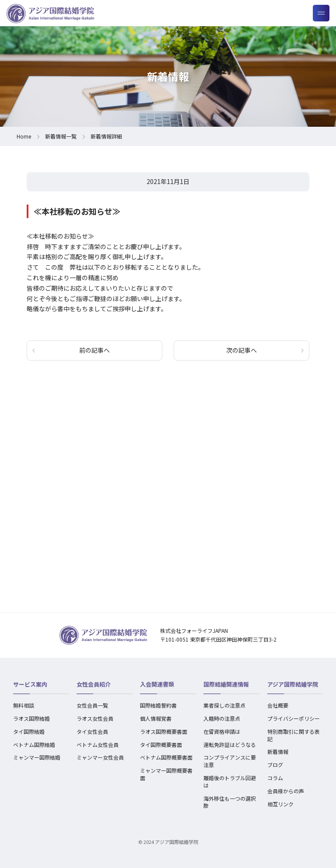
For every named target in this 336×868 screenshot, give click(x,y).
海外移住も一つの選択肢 (230, 802)
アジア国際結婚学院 (293, 684)
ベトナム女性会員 (98, 745)
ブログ (275, 765)
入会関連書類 (157, 684)
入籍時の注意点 (222, 718)
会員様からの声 (286, 791)
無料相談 (24, 705)
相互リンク (280, 804)
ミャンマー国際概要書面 (166, 774)
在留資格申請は (222, 731)
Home (24, 136)
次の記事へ (241, 350)
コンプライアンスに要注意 (230, 761)
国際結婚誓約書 (158, 705)
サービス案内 (30, 684)
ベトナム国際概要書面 (166, 757)
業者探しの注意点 (224, 705)
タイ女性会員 (92, 731)
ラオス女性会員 (95, 718)
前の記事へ (94, 350)
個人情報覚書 (156, 718)
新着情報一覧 (61, 136)
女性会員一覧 (92, 705)
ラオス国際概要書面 (164, 731)
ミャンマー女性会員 (100, 757)
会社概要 (278, 705)
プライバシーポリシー (294, 718)
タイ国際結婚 (29, 731)
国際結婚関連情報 (226, 684)
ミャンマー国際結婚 (37, 757)
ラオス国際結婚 (31, 718)
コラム (275, 778)
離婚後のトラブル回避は (230, 781)
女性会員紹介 (94, 684)
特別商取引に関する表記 (294, 735)
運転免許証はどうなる (230, 745)
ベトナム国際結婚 (34, 745)
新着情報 (278, 752)
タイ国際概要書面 (161, 745)
